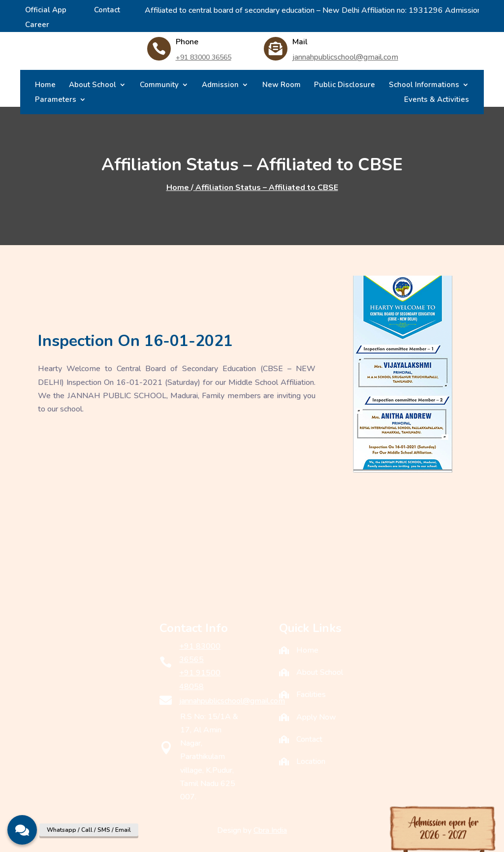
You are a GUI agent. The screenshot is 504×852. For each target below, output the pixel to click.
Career (37, 25)
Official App (46, 11)
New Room (282, 85)
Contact (107, 11)
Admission (220, 85)
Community (159, 85)
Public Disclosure (345, 85)
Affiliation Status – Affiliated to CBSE (266, 188)
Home (45, 85)
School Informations (424, 85)
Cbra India (270, 830)
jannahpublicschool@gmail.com (345, 57)
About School (93, 85)
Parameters (56, 100)
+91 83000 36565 (204, 57)
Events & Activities (437, 100)
